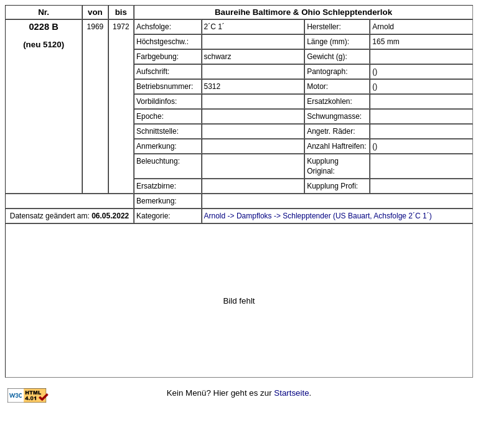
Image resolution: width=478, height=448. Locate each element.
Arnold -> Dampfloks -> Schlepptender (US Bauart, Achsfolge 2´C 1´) (318, 216)
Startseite (291, 393)
